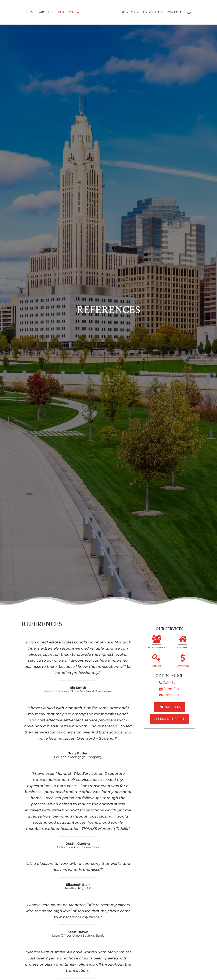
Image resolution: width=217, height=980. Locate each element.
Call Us (169, 683)
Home (25, 5)
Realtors (183, 642)
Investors (183, 661)
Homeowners (156, 642)
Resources (61, 5)
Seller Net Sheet (170, 719)
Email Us (171, 695)
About (39, 5)
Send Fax (172, 689)
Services (134, 5)
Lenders (156, 661)
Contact (179, 5)
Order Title (158, 5)
